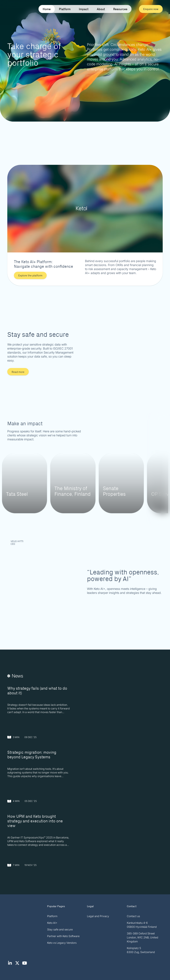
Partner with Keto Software (63, 936)
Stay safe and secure (60, 929)
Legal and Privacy (98, 916)
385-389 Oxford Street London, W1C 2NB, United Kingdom (143, 937)
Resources (120, 9)
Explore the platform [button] (30, 275)
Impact (84, 9)
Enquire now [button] (151, 9)
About (101, 9)
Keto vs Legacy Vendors (62, 943)
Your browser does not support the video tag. (85, 61)
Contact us (133, 916)
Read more (18, 372)
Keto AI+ (52, 923)
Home (47, 9)
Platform (65, 9)
